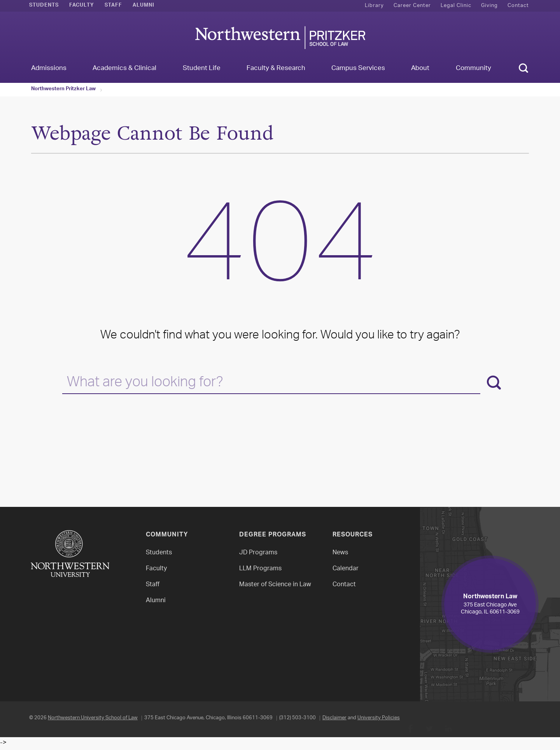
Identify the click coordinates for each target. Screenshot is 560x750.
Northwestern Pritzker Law (63, 89)
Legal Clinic (456, 6)
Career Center (412, 6)
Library (374, 6)
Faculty (82, 6)
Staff (113, 6)
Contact (518, 6)
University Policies (379, 718)
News (340, 553)
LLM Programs (260, 569)
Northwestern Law (280, 38)
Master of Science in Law (275, 585)
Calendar (346, 569)
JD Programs (258, 553)
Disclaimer (334, 718)
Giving (489, 6)
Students (44, 6)
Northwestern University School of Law (93, 718)
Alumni (143, 6)
